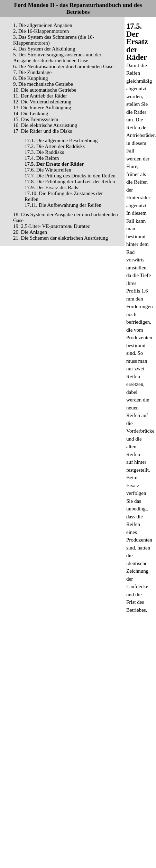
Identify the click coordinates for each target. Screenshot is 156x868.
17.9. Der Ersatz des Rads (51, 187)
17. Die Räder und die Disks (43, 131)
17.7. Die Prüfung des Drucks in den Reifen (70, 176)
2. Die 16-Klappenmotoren (41, 31)
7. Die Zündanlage (32, 72)
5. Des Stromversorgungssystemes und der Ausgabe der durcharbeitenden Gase (57, 58)
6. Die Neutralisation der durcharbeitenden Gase (63, 66)
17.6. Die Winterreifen (48, 170)
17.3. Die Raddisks (44, 152)
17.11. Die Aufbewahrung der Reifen (63, 205)
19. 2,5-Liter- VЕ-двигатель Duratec (52, 226)
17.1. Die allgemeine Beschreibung (61, 140)
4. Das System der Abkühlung (44, 49)
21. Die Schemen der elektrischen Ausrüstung (61, 238)
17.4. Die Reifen (42, 158)
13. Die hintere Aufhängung (42, 108)
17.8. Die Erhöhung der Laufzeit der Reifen (70, 182)
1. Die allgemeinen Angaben (43, 25)
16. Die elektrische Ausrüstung (45, 125)
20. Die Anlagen (30, 232)
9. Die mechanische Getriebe (43, 84)
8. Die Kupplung (30, 78)
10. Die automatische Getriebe (45, 90)
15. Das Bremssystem (36, 119)
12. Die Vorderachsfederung (42, 102)
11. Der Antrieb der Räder (40, 96)
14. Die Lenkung (31, 113)
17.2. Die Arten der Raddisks (55, 146)
